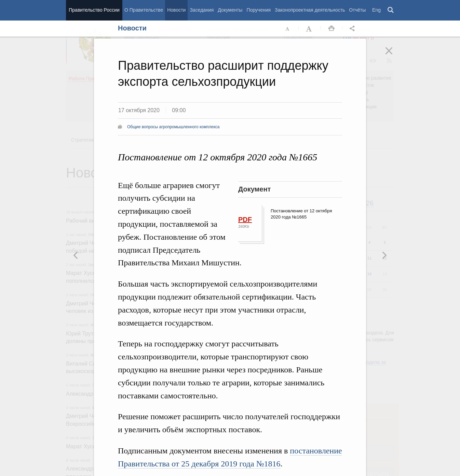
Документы (230, 10)
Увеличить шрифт (310, 29)
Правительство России (94, 10)
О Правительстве (144, 10)
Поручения (259, 10)
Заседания (202, 10)
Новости (176, 10)
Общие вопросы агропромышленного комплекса (173, 127)
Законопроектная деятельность (310, 10)
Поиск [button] (391, 10)
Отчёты (357, 10)
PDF (245, 220)
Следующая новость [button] (76, 255)
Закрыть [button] (394, 55)
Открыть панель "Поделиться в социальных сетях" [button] (353, 29)
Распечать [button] (332, 29)
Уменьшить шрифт (288, 29)
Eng (376, 10)
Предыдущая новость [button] (384, 255)
